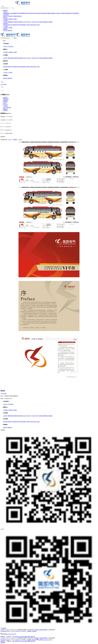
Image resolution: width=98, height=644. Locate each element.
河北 (34, 637)
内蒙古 (26, 637)
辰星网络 (29, 631)
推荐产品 (5, 16)
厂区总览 (33, 22)
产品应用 (10, 16)
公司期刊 (15, 19)
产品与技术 (6, 15)
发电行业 (10, 25)
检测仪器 (19, 16)
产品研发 (15, 16)
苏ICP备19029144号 (5, 631)
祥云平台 (18, 631)
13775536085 (4, 394)
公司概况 (15, 140)
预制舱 (49, 13)
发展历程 (16, 22)
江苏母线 (58, 13)
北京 (23, 637)
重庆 (29, 637)
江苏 (13, 637)
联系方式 (5, 31)
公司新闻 (5, 19)
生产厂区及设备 (40, 22)
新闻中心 (5, 18)
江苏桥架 (62, 13)
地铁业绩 (15, 25)
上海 (21, 637)
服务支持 (10, 31)
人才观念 (5, 28)
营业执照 (34, 631)
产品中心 (5, 12)
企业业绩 (5, 23)
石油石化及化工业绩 (35, 25)
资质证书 (29, 22)
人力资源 (5, 26)
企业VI (25, 22)
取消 (15, 38)
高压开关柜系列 (38, 13)
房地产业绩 (20, 25)
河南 (32, 637)
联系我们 (50, 22)
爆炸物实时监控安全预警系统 (72, 13)
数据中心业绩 (26, 25)
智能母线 (45, 630)
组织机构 (20, 22)
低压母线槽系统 (14, 13)
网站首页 (5, 10)
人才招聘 (10, 28)
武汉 (18, 637)
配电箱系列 (44, 13)
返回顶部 (3, 643)
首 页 (10, 140)
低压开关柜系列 (30, 13)
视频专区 (46, 22)
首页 (4, 41)
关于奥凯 (5, 20)
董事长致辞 (11, 22)
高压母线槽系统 (22, 13)
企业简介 (5, 22)
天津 (16, 637)
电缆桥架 (53, 13)
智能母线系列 (7, 13)
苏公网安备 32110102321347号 (8, 634)
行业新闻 (10, 19)
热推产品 (3, 637)
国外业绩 (5, 25)
